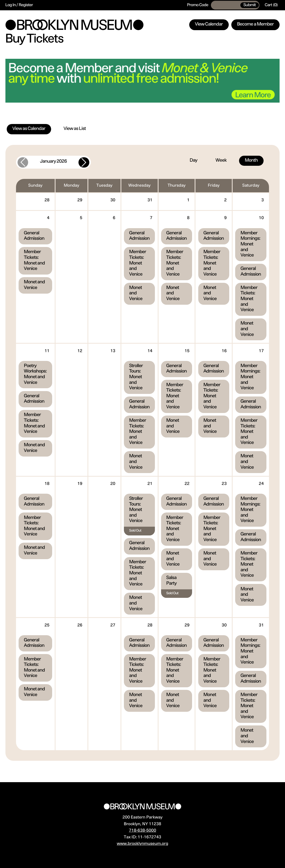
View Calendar (209, 24)
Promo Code (198, 5)
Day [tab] (194, 161)
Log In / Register (19, 5)
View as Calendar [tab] (29, 129)
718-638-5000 (142, 831)
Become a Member (255, 24)
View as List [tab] (75, 129)
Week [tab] (221, 161)
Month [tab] (251, 161)
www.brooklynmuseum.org (142, 844)
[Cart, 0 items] (271, 5)
